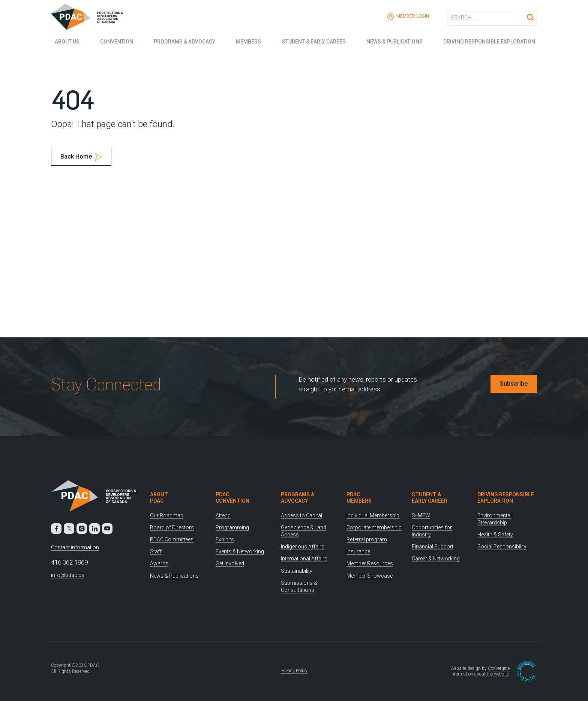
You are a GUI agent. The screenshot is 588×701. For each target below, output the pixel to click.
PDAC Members (359, 498)
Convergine (499, 668)
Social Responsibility (502, 547)
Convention (114, 41)
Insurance (358, 551)
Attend (223, 515)
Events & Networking (240, 551)
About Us (63, 41)
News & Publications (395, 41)
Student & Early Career (314, 41)
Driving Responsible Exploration (491, 41)
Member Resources (370, 563)
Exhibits (225, 539)
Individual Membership (373, 515)
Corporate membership (374, 527)
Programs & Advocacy (183, 41)
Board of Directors (172, 527)
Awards (159, 563)
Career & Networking (436, 559)
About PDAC (159, 498)
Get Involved (230, 563)
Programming (232, 527)
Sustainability (297, 571)
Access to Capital (301, 515)
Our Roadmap (167, 515)
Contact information (75, 547)
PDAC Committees (172, 539)
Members (248, 41)
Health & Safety (495, 535)
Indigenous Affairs (303, 547)
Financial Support (433, 547)
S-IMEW (421, 515)
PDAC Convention (232, 498)
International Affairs (304, 559)
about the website (492, 674)
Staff (156, 551)
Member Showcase (370, 576)
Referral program (367, 539)
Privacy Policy (294, 671)
